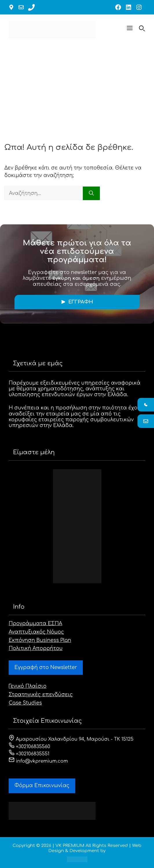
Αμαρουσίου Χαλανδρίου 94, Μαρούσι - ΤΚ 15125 (71, 739)
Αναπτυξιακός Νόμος (36, 632)
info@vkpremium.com (38, 761)
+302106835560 (29, 747)
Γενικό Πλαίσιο (28, 686)
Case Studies (25, 703)
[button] (130, 29)
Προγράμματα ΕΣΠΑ (35, 624)
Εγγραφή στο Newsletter (46, 667)
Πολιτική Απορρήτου (36, 648)
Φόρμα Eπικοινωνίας (42, 786)
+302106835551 (29, 754)
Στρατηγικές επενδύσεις (41, 695)
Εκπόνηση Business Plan (40, 640)
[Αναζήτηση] (91, 193)
